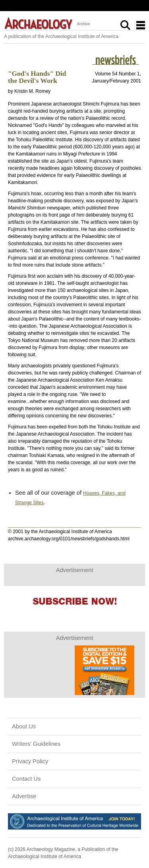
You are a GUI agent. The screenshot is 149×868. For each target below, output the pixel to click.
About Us (24, 726)
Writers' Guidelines (36, 744)
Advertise (24, 796)
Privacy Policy (30, 761)
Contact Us (26, 779)
